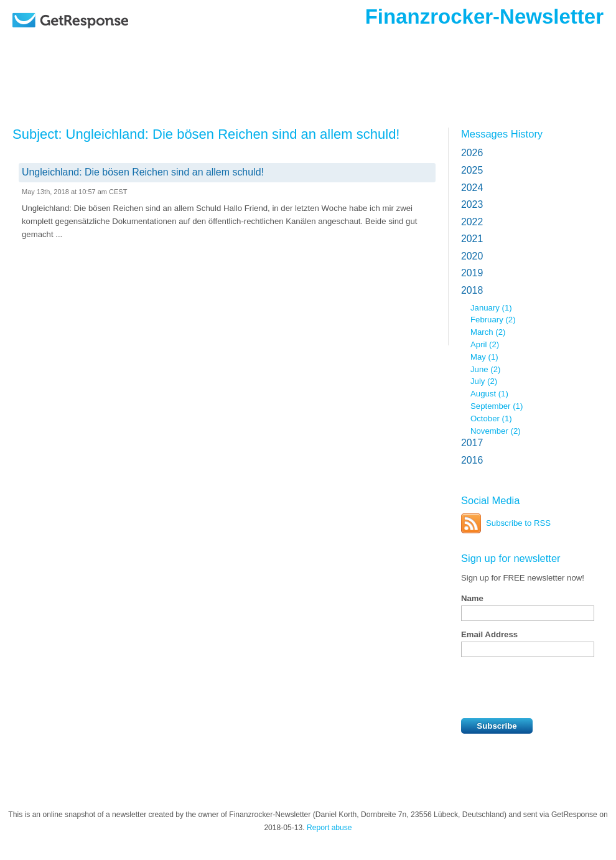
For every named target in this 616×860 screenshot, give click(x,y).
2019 (472, 273)
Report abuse (329, 828)
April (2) (485, 344)
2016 (472, 460)
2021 (472, 239)
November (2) (496, 431)
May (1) (484, 357)
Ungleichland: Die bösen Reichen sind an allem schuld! (143, 172)
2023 (472, 204)
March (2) (488, 332)
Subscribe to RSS (518, 523)
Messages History (502, 134)
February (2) (493, 320)
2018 (472, 290)
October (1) (491, 418)
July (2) (484, 381)
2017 (472, 443)
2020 (472, 256)
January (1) (491, 308)
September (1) (497, 406)
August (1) (489, 394)
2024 (472, 188)
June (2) (485, 369)
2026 (472, 153)
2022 (472, 222)
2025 (472, 170)
